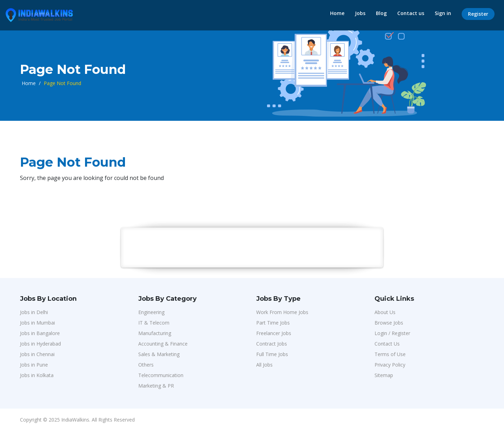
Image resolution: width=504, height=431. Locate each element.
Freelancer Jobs (274, 333)
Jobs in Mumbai (37, 323)
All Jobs (264, 365)
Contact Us (387, 344)
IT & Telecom (154, 323)
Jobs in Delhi (34, 312)
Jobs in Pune (34, 365)
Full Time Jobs (272, 354)
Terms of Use (390, 354)
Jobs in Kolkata (37, 375)
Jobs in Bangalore (40, 333)
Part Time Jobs (273, 323)
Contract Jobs (272, 344)
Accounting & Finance (163, 344)
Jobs (360, 13)
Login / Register (392, 333)
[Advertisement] (252, 247)
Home (337, 13)
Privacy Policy (390, 365)
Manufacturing (155, 333)
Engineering (151, 312)
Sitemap (384, 375)
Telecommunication (161, 375)
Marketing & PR (156, 386)
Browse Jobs (389, 323)
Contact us (411, 13)
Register (478, 14)
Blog (381, 13)
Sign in (443, 13)
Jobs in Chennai (37, 354)
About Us (385, 312)
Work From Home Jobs (282, 312)
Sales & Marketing (159, 354)
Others (146, 365)
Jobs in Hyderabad (40, 344)
